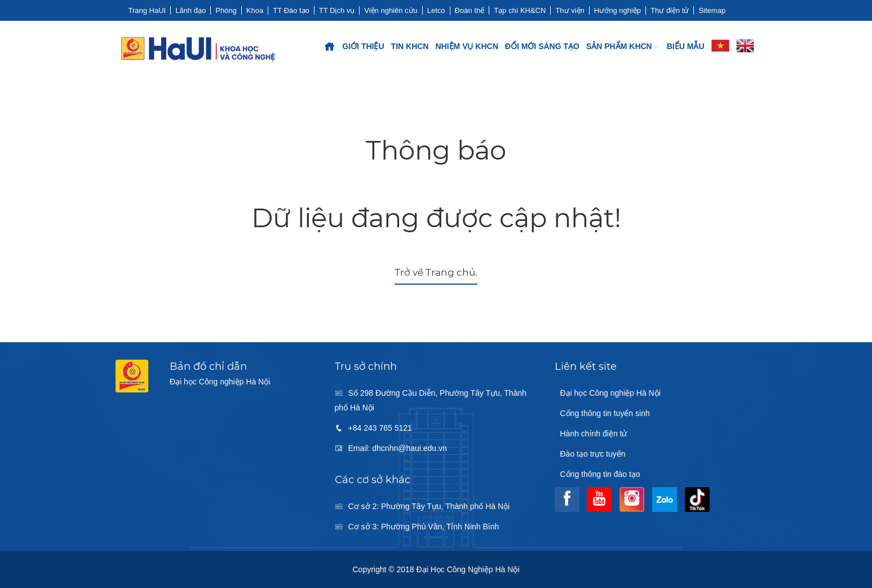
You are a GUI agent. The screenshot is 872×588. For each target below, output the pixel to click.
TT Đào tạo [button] (291, 10)
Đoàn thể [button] (470, 10)
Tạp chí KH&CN (520, 10)
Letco (436, 10)
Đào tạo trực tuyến (593, 454)
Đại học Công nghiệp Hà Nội (610, 393)
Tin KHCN (410, 46)
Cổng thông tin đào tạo (600, 474)
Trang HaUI (147, 10)
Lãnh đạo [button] (191, 10)
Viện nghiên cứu (391, 10)
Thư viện (570, 10)
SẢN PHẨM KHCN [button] (623, 46)
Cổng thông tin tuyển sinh (605, 413)
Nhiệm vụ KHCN (466, 46)
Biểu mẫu (686, 46)
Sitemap (712, 10)
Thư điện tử (670, 10)
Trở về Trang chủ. (436, 272)
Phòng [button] (226, 10)
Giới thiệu (363, 46)
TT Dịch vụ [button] (337, 10)
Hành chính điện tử (594, 434)
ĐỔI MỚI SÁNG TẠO (542, 46)
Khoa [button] (255, 10)
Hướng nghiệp (618, 10)
